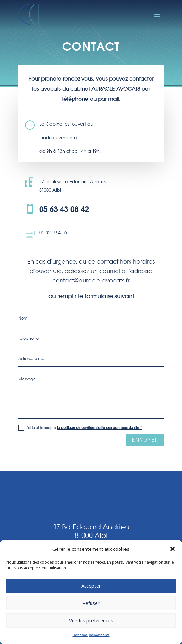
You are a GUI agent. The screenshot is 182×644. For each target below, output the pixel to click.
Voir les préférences (91, 620)
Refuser (91, 603)
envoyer (145, 440)
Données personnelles (91, 635)
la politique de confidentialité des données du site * (99, 428)
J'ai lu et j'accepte (80, 428)
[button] (173, 549)
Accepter (91, 586)
